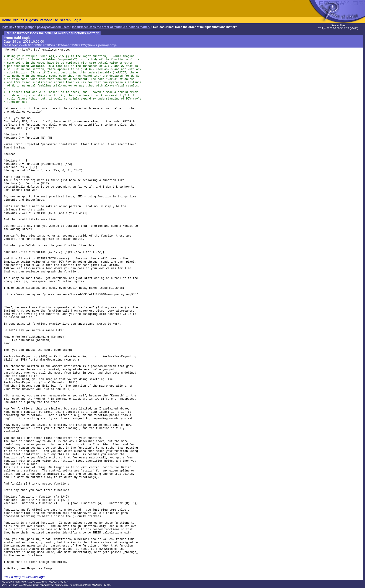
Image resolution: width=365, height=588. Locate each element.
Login (77, 20)
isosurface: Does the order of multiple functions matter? (111, 27)
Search (65, 20)
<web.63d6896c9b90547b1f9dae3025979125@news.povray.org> (68, 45)
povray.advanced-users (53, 27)
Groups (18, 20)
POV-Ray (8, 27)
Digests (32, 20)
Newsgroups (26, 27)
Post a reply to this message (24, 577)
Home (6, 20)
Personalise (49, 20)
